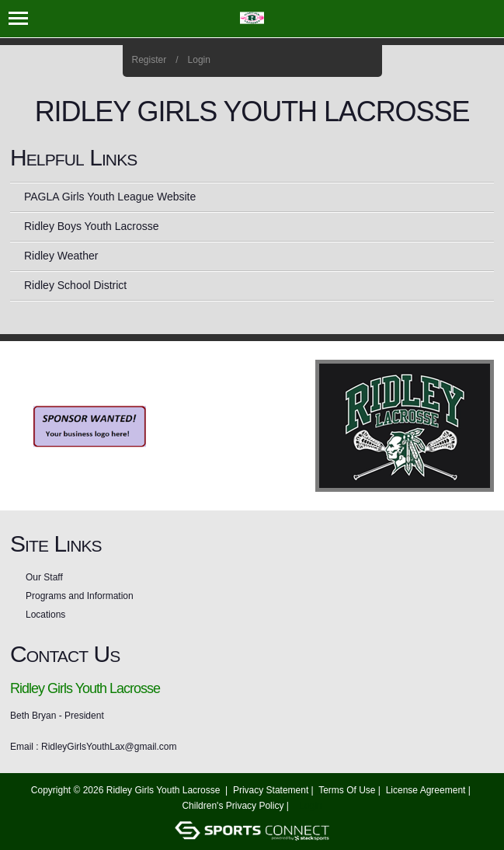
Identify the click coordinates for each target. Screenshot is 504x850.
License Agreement (426, 790)
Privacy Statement (271, 790)
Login (199, 60)
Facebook (323, 61)
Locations (45, 615)
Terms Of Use (347, 790)
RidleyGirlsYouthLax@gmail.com (109, 747)
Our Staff (44, 577)
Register (149, 60)
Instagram (344, 61)
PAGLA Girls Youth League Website (110, 197)
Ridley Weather (61, 256)
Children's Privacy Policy (233, 806)
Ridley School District (75, 285)
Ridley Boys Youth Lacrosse (92, 226)
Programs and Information (80, 596)
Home (365, 61)
